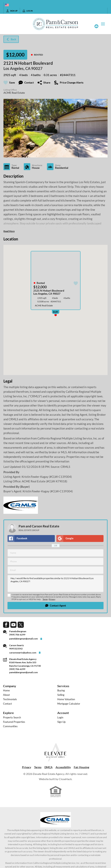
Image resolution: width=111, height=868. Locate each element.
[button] (55, 606)
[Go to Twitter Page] (21, 624)
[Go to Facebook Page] (6, 624)
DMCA (49, 767)
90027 (37, 68)
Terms (45, 599)
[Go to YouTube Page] (13, 624)
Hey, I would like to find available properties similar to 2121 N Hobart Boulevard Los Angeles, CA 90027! (55, 584)
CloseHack (65, 779)
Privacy (52, 599)
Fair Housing (81, 767)
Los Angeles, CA (17, 68)
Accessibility (63, 767)
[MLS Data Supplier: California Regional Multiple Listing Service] (56, 820)
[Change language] (7, 5)
